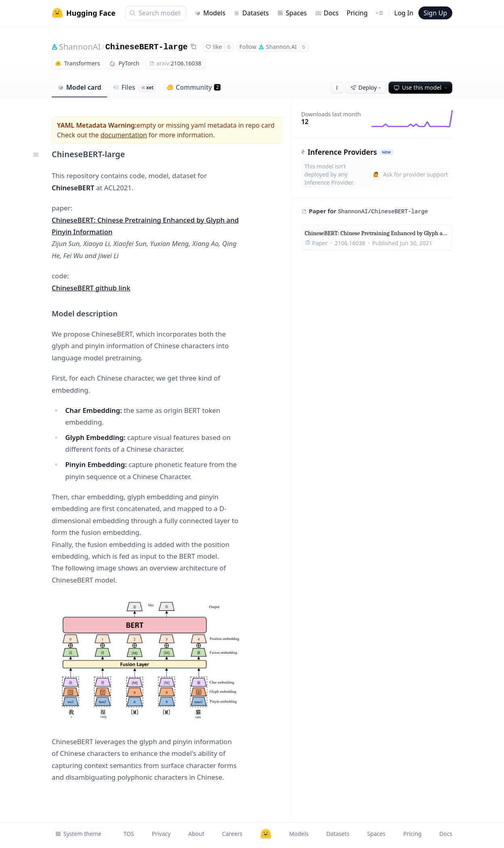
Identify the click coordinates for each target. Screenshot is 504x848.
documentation (124, 135)
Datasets (251, 13)
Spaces (292, 13)
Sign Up (435, 13)
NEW (386, 152)
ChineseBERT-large (147, 47)
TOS (129, 834)
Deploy (367, 87)
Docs (327, 13)
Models (210, 13)
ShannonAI (80, 47)
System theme (78, 834)
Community (194, 87)
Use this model (421, 87)
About (196, 834)
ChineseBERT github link (91, 288)
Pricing (357, 13)
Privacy (161, 834)
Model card (79, 87)
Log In (404, 13)
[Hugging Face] (266, 834)
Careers (232, 834)
